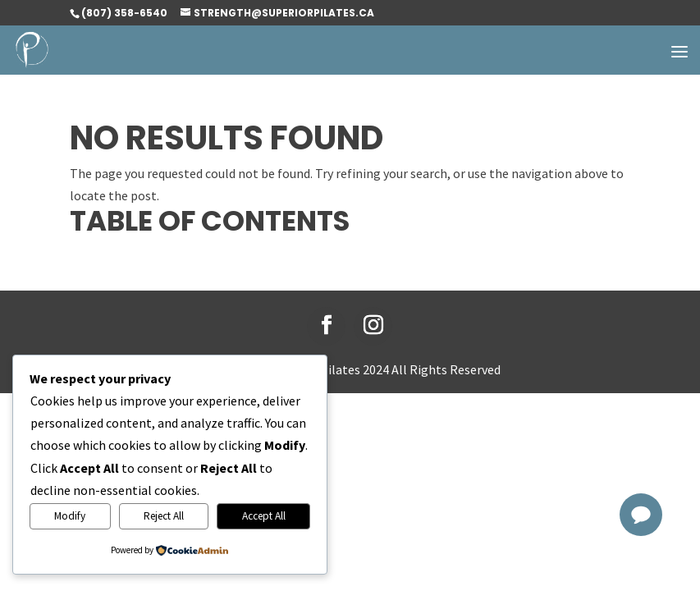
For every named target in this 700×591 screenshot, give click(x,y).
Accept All (264, 516)
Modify (70, 516)
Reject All (164, 516)
